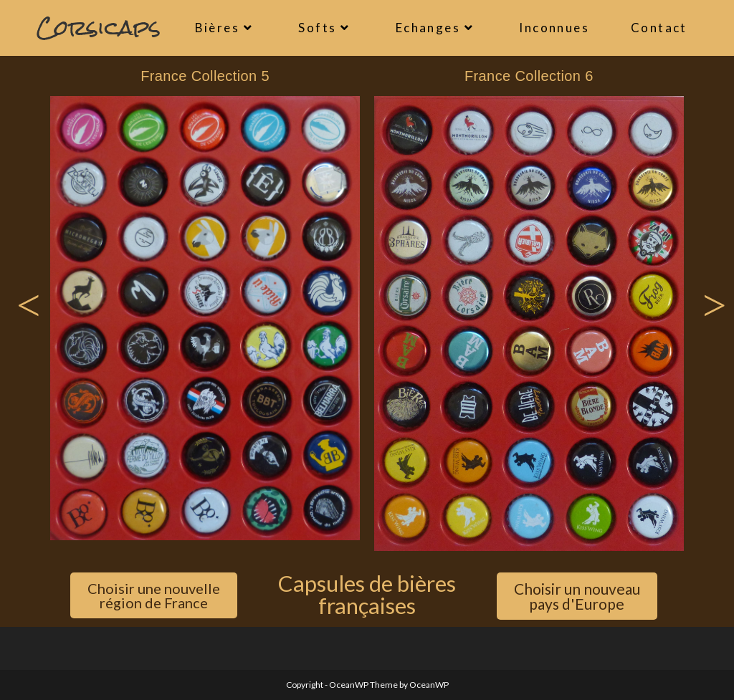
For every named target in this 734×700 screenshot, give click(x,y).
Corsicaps (99, 28)
